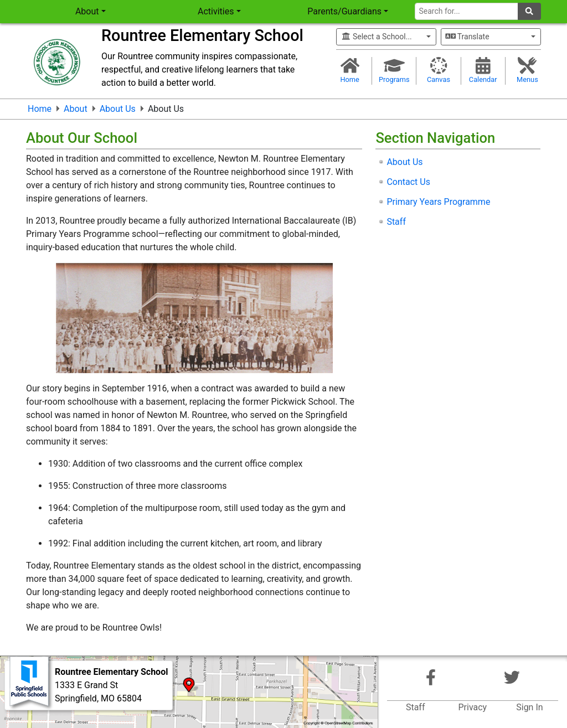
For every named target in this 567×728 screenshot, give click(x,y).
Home (350, 70)
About (87, 11)
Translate (468, 37)
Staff (416, 707)
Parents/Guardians (344, 11)
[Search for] (467, 11)
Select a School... (377, 37)
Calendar (483, 70)
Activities (216, 11)
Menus (527, 70)
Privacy (472, 707)
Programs (394, 70)
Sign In (529, 707)
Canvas (438, 70)
